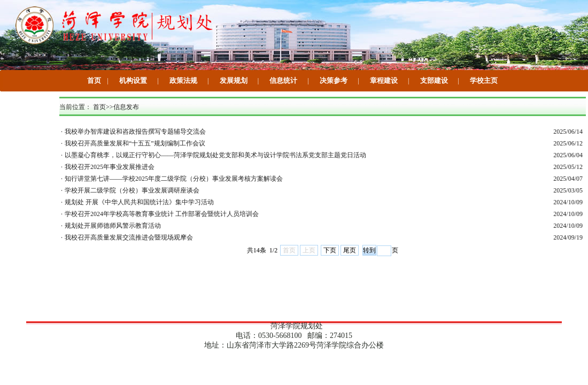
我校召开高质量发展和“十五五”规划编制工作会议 (135, 143)
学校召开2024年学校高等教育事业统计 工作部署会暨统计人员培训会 (162, 214)
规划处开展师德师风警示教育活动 (113, 226)
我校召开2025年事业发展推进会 (110, 167)
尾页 (350, 250)
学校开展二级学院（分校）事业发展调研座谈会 (132, 190)
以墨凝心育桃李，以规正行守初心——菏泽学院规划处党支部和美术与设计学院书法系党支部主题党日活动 (215, 155)
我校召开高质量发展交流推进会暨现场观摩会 (129, 237)
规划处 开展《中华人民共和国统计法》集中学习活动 (139, 202)
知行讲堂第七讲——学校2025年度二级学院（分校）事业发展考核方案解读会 (174, 179)
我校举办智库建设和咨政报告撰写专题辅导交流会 (135, 132)
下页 (330, 250)
